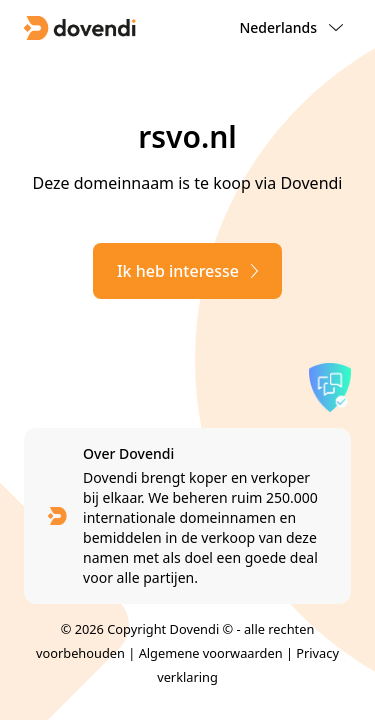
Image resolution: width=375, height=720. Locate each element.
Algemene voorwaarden (211, 653)
